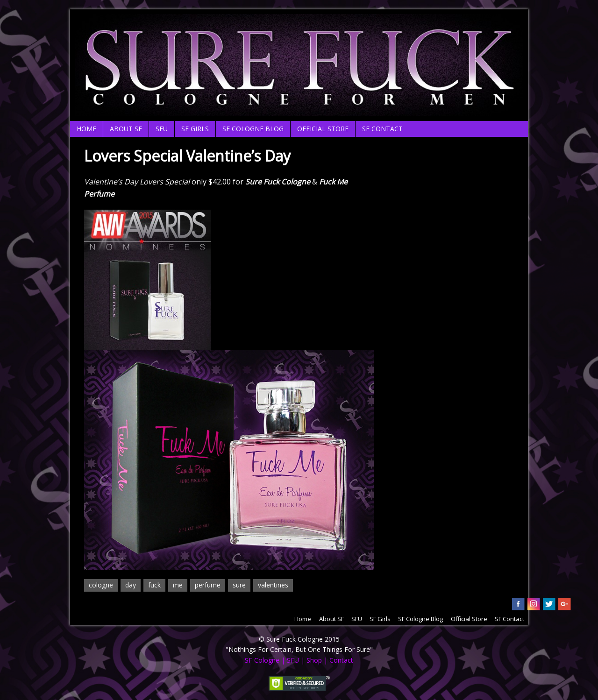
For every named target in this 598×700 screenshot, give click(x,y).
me (178, 585)
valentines (273, 585)
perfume (208, 585)
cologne (101, 585)
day (131, 585)
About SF (126, 129)
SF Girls (195, 129)
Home (86, 129)
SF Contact (382, 129)
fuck (154, 585)
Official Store (323, 129)
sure (239, 585)
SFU (162, 129)
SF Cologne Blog (253, 129)
